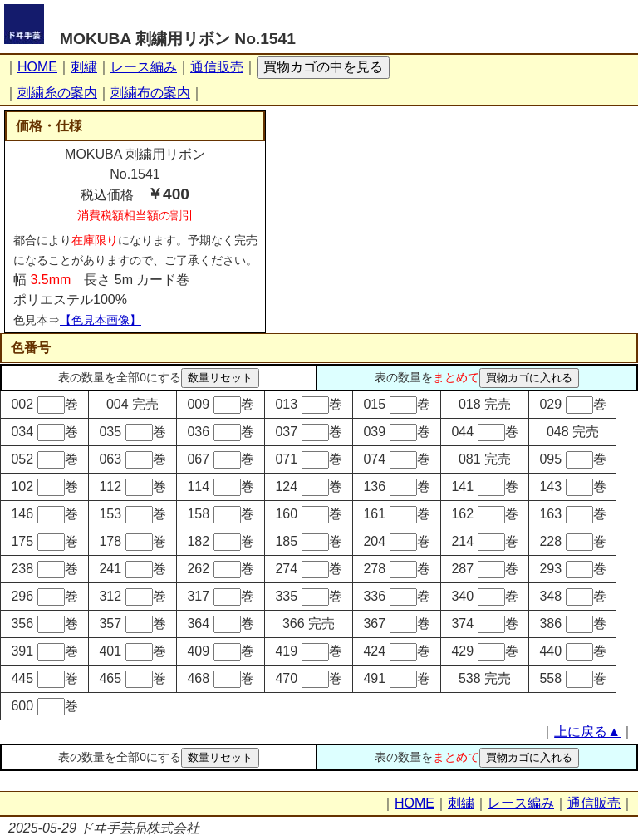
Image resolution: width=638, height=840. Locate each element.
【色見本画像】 (101, 320)
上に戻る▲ (587, 732)
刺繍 (84, 67)
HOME (37, 67)
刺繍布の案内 (150, 93)
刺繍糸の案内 (57, 93)
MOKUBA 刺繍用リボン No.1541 (178, 39)
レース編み (144, 67)
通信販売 (217, 67)
